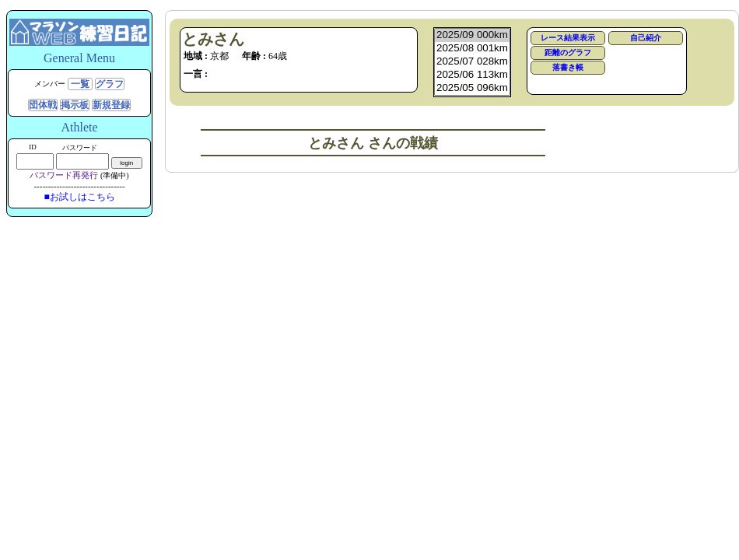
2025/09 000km (472, 35)
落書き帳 (568, 67)
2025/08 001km (472, 49)
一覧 (80, 84)
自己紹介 (646, 38)
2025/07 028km (472, 62)
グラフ (110, 84)
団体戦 (43, 105)
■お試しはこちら (79, 197)
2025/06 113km (472, 75)
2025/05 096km (472, 88)
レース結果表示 (568, 38)
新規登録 (111, 105)
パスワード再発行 (64, 175)
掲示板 (75, 105)
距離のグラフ (568, 52)
